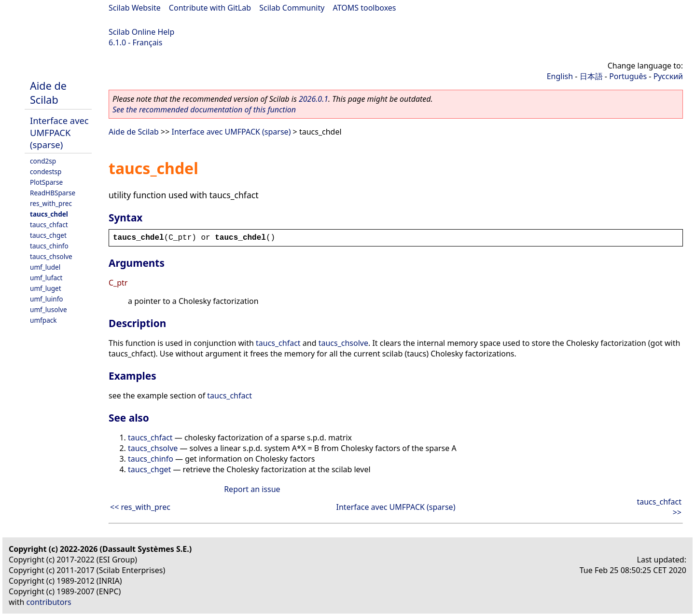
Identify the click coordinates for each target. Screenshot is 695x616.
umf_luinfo (47, 299)
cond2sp (43, 161)
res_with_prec (51, 203)
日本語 (591, 76)
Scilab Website (135, 8)
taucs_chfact (49, 225)
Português (628, 76)
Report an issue (252, 489)
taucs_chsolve (51, 256)
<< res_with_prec (140, 507)
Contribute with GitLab (210, 8)
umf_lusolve (49, 309)
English (560, 76)
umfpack (43, 320)
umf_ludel (45, 267)
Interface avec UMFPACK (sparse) (59, 132)
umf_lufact (46, 278)
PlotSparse (46, 182)
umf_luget (46, 288)
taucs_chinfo (49, 246)
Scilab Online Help (141, 32)
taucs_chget (48, 235)
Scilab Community (292, 8)
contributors (49, 602)
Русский (668, 76)
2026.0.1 (313, 99)
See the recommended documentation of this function (204, 110)
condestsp (46, 171)
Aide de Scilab (48, 93)
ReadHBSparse (53, 193)
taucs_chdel (49, 214)
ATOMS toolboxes (365, 8)
